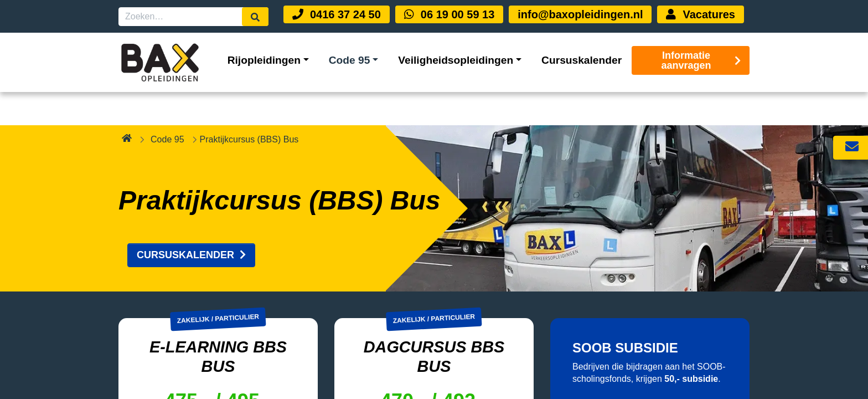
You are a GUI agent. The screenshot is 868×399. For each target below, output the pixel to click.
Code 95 (167, 106)
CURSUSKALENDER (191, 222)
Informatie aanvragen (701, 60)
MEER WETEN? (624, 386)
